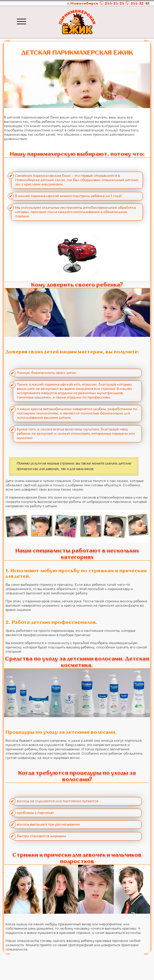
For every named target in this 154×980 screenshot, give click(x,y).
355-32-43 (140, 4)
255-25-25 (115, 4)
